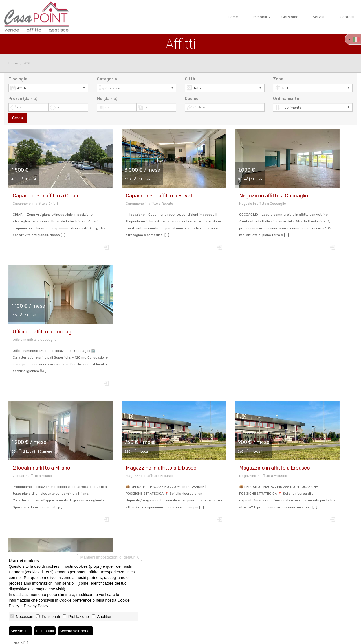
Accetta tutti (21, 631)
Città (190, 79)
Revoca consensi (171, 637)
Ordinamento (286, 99)
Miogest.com (219, 637)
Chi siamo (290, 17)
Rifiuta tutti (46, 631)
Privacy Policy (36, 606)
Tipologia (18, 79)
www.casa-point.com (202, 612)
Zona (278, 79)
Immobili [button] (262, 17)
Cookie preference (75, 600)
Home (233, 17)
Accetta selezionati (77, 631)
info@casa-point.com (202, 607)
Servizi (319, 17)
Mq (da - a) (107, 99)
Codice (191, 99)
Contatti (347, 17)
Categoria (107, 79)
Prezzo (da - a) (23, 99)
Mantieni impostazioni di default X (110, 557)
